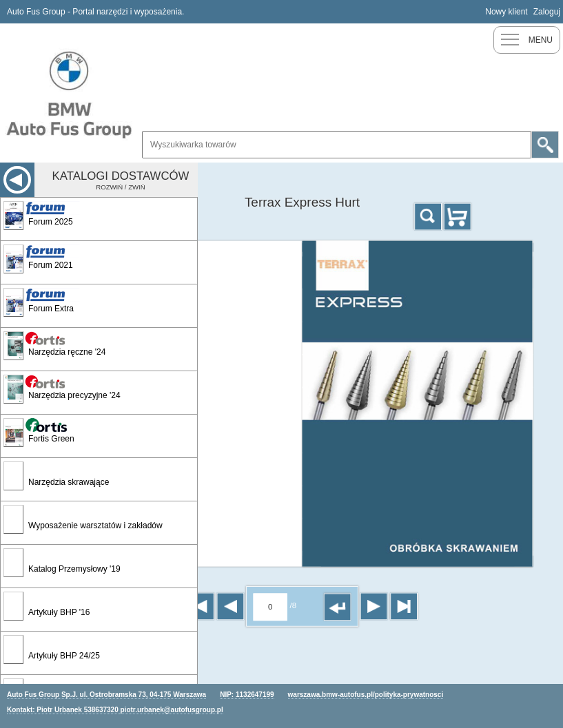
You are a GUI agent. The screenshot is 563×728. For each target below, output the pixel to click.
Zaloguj (547, 12)
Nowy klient (506, 12)
